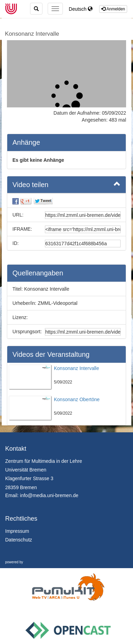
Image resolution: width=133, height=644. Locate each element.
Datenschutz (19, 540)
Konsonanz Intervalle (32, 34)
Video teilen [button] (66, 184)
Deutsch (81, 9)
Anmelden (113, 9)
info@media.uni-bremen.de (49, 495)
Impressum (17, 531)
